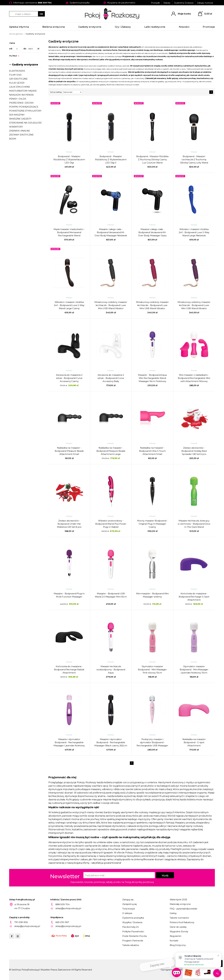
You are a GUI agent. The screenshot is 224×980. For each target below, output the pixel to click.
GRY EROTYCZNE (18, 79)
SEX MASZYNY (17, 115)
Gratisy (173, 913)
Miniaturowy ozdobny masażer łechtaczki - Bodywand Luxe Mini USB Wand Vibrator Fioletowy (194, 305)
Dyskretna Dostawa (184, 3)
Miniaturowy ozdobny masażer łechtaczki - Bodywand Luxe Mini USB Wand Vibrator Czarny (111, 305)
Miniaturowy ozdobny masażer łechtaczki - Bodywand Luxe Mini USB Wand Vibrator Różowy (152, 305)
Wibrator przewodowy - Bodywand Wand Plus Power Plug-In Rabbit (111, 524)
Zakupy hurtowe (205, 3)
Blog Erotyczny (178, 945)
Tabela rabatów (131, 945)
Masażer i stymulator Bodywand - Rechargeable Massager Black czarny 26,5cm (111, 742)
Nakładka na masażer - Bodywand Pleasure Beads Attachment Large (111, 451)
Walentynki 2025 (178, 900)
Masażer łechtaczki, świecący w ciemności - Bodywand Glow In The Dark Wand (194, 524)
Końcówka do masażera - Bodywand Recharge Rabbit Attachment (69, 670)
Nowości (184, 27)
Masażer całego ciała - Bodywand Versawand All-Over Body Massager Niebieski (111, 232)
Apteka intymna (19, 27)
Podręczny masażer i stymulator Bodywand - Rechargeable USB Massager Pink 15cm (152, 743)
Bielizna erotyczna (53, 27)
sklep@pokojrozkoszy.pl (68, 908)
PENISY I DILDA (18, 99)
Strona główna (16, 34)
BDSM (13, 139)
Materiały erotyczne (180, 904)
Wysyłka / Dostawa (132, 922)
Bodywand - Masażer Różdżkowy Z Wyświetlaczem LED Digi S (111, 159)
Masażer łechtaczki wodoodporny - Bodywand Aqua (111, 670)
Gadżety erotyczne (90, 27)
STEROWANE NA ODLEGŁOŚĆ (25, 123)
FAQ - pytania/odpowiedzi (183, 909)
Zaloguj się (128, 900)
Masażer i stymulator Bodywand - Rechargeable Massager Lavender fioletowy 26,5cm (69, 743)
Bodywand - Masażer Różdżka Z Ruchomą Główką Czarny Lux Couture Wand (152, 159)
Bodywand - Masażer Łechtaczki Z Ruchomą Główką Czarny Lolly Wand (194, 159)
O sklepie (127, 913)
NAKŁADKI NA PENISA (21, 95)
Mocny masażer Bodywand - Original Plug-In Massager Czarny (152, 524)
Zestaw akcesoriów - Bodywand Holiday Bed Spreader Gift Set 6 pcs (194, 451)
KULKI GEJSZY (17, 83)
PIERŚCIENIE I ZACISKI (21, 103)
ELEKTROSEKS (17, 71)
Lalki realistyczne (155, 27)
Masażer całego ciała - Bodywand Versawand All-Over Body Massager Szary (152, 232)
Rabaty (167, 3)
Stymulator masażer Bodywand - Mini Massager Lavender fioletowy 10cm (194, 670)
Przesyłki (155, 3)
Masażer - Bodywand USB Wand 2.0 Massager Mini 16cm (111, 595)
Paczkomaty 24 (130, 927)
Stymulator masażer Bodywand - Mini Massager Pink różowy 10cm (152, 670)
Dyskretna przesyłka (133, 918)
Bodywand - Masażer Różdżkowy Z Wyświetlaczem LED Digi (69, 159)
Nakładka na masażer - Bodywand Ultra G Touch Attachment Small (152, 451)
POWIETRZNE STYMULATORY (25, 111)
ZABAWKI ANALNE (19, 131)
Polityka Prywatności (133, 931)
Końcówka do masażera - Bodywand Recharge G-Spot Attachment (194, 597)
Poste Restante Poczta (134, 936)
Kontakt (174, 941)
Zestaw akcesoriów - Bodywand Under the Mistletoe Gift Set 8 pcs (69, 524)
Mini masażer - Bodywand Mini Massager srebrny (152, 595)
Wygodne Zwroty (179, 931)
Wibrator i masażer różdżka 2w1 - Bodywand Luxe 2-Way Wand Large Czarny (69, 305)
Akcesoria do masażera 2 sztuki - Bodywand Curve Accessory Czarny (69, 378)
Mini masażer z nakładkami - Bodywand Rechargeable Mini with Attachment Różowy (194, 378)
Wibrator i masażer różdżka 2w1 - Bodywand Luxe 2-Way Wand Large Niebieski (194, 232)
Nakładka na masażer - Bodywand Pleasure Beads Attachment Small (69, 451)
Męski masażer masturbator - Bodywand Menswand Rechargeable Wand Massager (69, 233)
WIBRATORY (16, 127)
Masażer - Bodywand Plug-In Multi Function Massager (69, 595)
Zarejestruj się (129, 904)
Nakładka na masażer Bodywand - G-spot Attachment (194, 742)
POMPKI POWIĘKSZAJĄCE (24, 107)
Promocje (209, 27)
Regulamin (176, 936)
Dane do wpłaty (178, 927)
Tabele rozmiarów (179, 918)
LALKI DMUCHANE (20, 87)
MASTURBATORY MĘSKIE (23, 91)
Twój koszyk (128, 909)
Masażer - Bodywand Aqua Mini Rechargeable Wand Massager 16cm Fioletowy (152, 378)
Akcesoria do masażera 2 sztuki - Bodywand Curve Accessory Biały (111, 378)
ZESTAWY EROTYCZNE (21, 135)
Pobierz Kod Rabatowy (182, 922)
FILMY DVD (15, 75)
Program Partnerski (133, 941)
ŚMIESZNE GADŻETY (20, 119)
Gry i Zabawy (123, 27)
